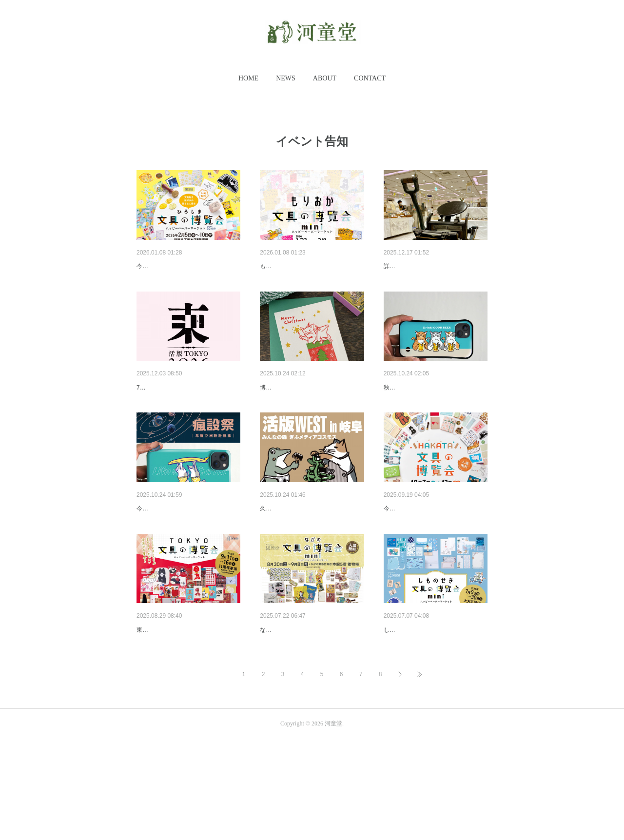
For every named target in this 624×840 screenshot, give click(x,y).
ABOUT (325, 78)
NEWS (286, 78)
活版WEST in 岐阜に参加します (308, 559)
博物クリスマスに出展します (304, 413)
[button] (248, 78)
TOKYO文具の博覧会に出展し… (186, 705)
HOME (248, 78)
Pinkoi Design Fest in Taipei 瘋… (186, 559)
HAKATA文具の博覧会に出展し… (434, 559)
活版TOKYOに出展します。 (179, 413)
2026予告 (398, 266)
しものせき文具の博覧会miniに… (434, 705)
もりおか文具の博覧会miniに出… (311, 266)
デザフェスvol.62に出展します (430, 413)
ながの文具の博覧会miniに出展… (311, 705)
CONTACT (370, 78)
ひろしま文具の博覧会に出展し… (188, 266)
